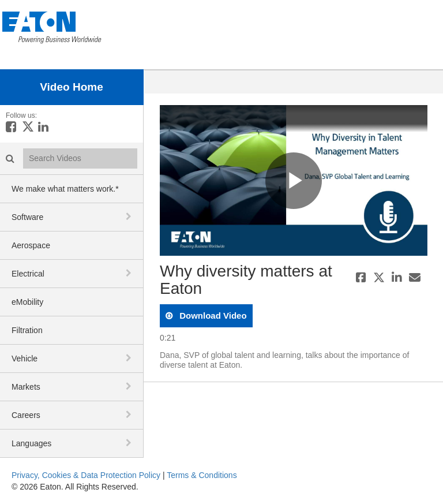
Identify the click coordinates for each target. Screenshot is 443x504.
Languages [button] (31, 443)
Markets (26, 387)
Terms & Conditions (202, 475)
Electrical (28, 274)
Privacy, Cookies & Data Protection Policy (86, 475)
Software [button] (27, 217)
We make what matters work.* (65, 189)
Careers (26, 415)
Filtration (27, 330)
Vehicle (25, 359)
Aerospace (31, 245)
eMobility (27, 302)
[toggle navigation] (130, 216)
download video (212, 316)
